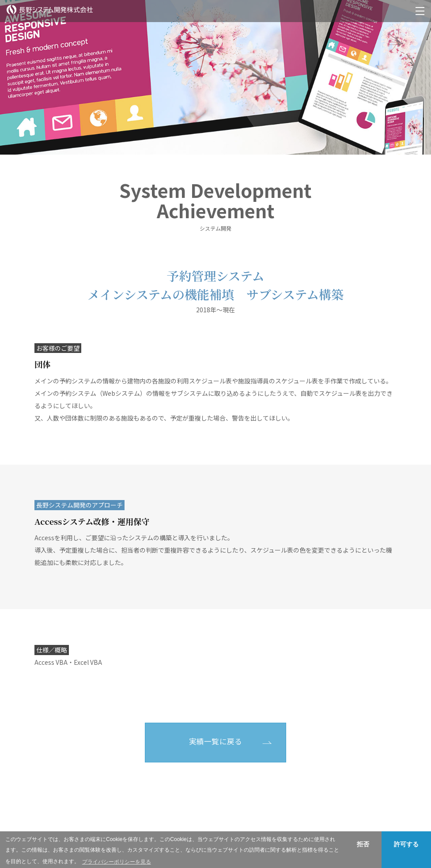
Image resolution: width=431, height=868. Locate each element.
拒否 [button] (363, 844)
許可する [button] (406, 844)
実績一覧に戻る (216, 741)
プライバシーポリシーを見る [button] (117, 862)
